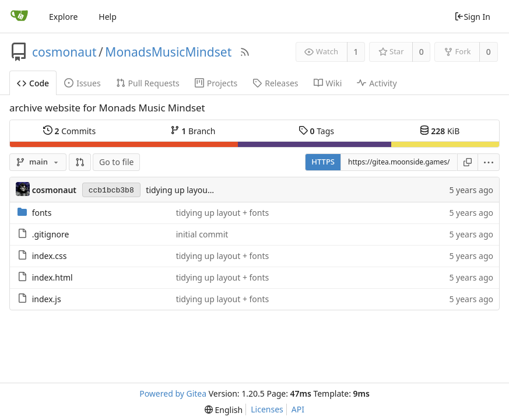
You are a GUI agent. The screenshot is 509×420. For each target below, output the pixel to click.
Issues (82, 83)
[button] (80, 162)
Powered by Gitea (173, 393)
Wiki (328, 83)
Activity (377, 83)
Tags (316, 131)
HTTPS (323, 162)
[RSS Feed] (245, 52)
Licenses (267, 409)
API (298, 409)
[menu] (489, 162)
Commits (69, 131)
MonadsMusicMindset (168, 52)
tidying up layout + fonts (192, 190)
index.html (52, 277)
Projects (216, 83)
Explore (63, 17)
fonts (42, 213)
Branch (193, 131)
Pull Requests (148, 83)
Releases (275, 83)
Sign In (472, 17)
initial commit (202, 234)
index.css (50, 256)
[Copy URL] (468, 162)
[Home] (19, 16)
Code (33, 83)
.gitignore (51, 234)
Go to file (116, 162)
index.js (47, 299)
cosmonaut (64, 52)
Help (108, 17)
